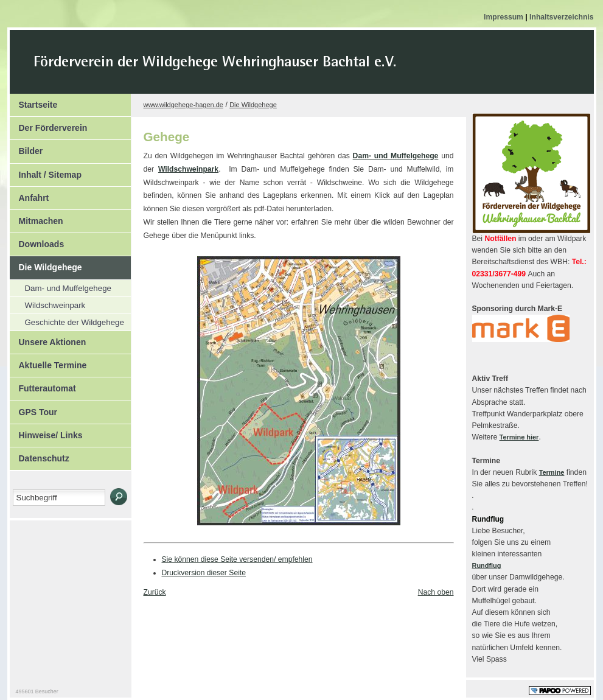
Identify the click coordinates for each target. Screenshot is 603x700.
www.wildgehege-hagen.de (183, 105)
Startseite (34, 102)
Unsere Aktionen (48, 339)
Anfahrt (30, 195)
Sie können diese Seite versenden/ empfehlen (237, 559)
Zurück (155, 592)
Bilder (26, 148)
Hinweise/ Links (46, 432)
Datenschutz (40, 455)
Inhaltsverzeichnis (561, 17)
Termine (552, 472)
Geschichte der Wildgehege (67, 320)
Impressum (504, 17)
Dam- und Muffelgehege (61, 286)
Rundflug (487, 565)
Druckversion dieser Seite (204, 573)
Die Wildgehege (46, 264)
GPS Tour (34, 409)
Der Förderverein (49, 125)
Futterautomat (43, 385)
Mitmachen (37, 218)
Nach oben (436, 592)
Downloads (37, 241)
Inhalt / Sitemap (46, 172)
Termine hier (519, 437)
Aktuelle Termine (48, 362)
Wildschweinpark (48, 303)
